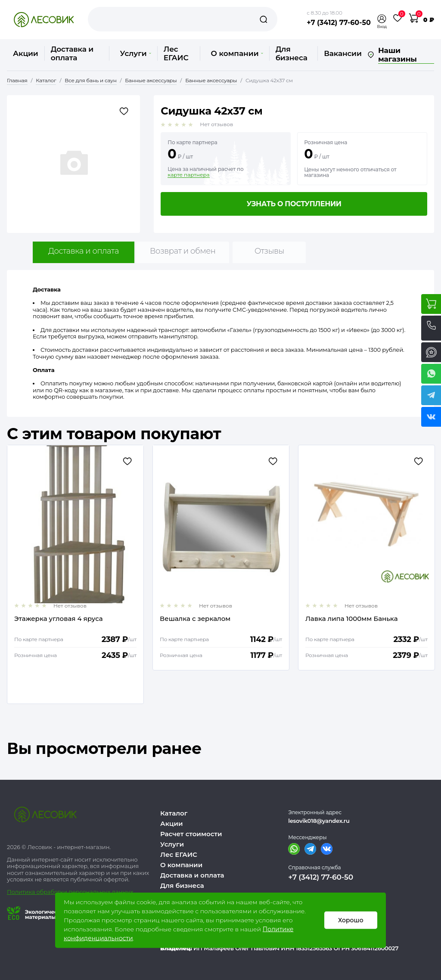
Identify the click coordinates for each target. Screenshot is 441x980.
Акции (26, 53)
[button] (382, 19)
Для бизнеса (292, 53)
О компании (237, 53)
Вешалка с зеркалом (195, 619)
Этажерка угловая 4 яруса (59, 619)
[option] (75, 574)
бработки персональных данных (87, 892)
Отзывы (269, 251)
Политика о (23, 892)
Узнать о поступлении (294, 204)
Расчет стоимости (191, 834)
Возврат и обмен (183, 251)
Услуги (135, 53)
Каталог (174, 813)
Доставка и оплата (72, 53)
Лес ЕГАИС (176, 53)
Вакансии (343, 53)
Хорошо (351, 920)
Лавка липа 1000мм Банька (351, 619)
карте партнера (188, 175)
